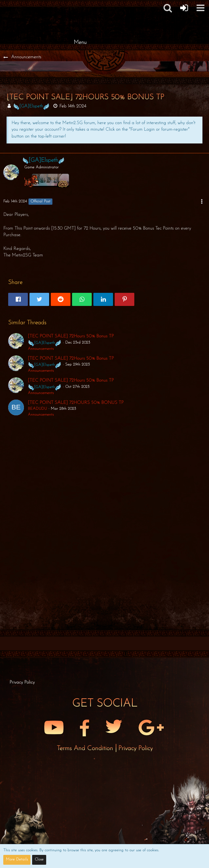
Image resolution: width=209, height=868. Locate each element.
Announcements (41, 349)
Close (39, 859)
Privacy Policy (135, 748)
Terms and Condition (86, 748)
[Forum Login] (184, 8)
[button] (200, 8)
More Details (17, 859)
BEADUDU (37, 409)
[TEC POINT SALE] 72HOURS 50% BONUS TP (76, 403)
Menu (80, 42)
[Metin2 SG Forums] (80, 7)
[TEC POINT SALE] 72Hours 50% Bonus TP (71, 336)
